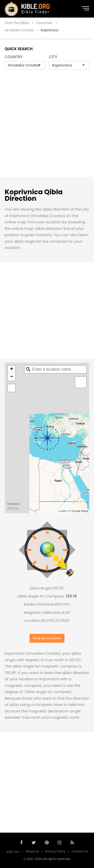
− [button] (12, 377)
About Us (32, 851)
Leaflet (63, 511)
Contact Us (80, 851)
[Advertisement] (47, 128)
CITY (53, 57)
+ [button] (12, 369)
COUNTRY (14, 57)
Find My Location (47, 638)
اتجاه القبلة (13, 851)
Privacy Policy (55, 851)
